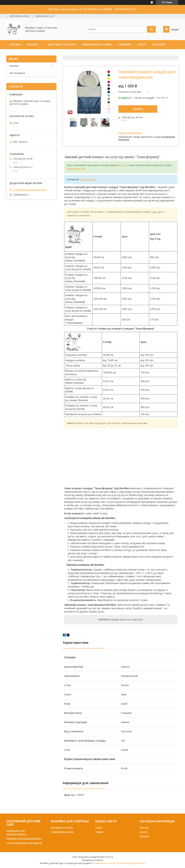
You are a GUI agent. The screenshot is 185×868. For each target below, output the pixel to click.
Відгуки (144, 832)
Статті (142, 45)
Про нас (144, 827)
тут (122, 165)
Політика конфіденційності (132, 863)
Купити (138, 109)
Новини (99, 832)
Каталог (33, 45)
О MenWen (124, 45)
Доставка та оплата (62, 45)
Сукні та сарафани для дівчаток (24, 843)
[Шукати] (151, 29)
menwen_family (88, 179)
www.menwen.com (76, 169)
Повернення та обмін (97, 45)
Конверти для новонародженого (24, 838)
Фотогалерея (17, 73)
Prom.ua (109, 857)
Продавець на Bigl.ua (93, 860)
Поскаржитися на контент (105, 863)
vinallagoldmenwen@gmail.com (29, 190)
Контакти (159, 45)
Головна (15, 45)
